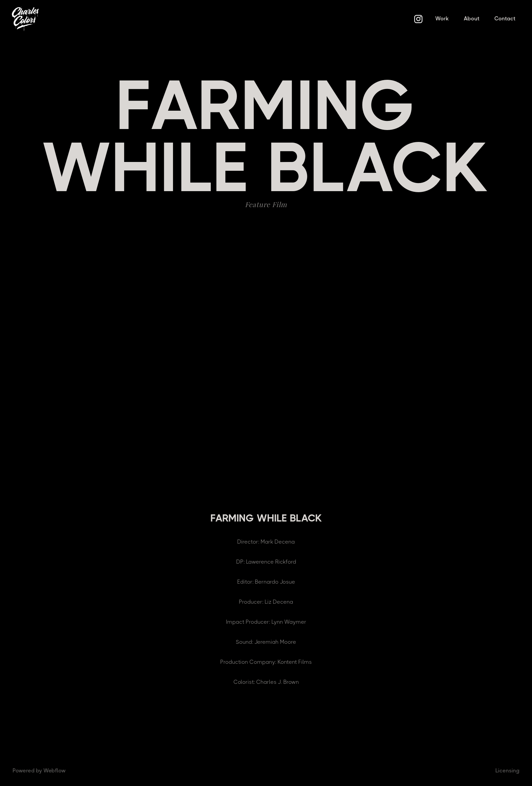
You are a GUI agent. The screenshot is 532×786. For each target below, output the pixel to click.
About (472, 19)
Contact (505, 19)
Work (442, 19)
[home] (25, 19)
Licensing (507, 771)
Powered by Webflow (39, 771)
